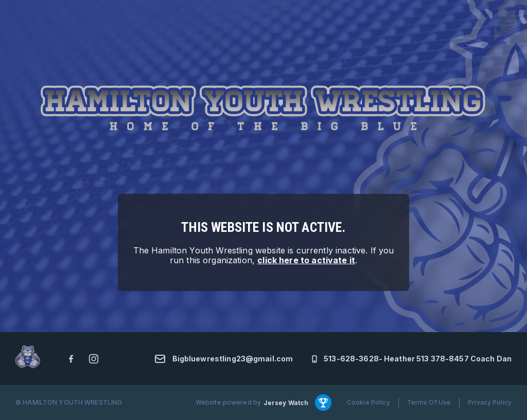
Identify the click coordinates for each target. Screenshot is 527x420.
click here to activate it (306, 260)
